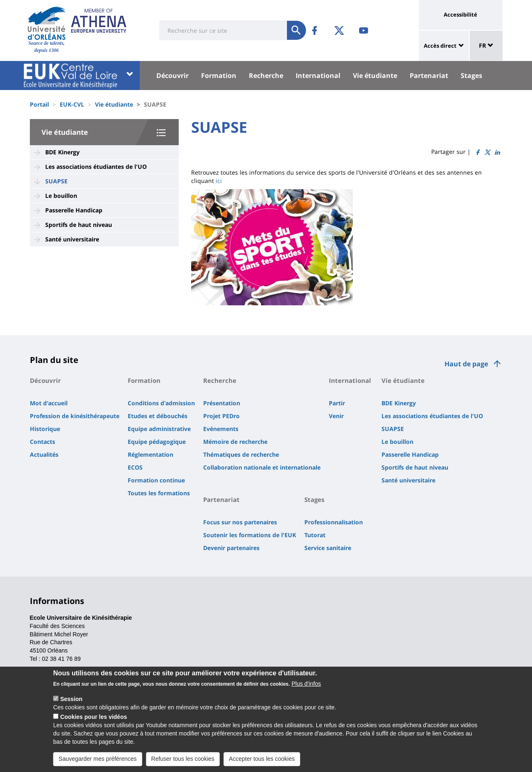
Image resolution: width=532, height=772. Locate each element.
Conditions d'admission (161, 403)
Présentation (222, 403)
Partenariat (429, 75)
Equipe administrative (159, 429)
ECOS (135, 467)
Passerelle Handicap (74, 210)
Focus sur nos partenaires (240, 522)
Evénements (221, 429)
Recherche (266, 75)
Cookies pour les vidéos (94, 723)
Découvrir (172, 75)
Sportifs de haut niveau (79, 225)
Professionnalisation (334, 522)
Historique (45, 429)
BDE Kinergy (62, 152)
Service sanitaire (328, 548)
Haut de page (466, 364)
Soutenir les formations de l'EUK (250, 535)
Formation (219, 75)
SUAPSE (56, 181)
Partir (337, 403)
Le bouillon (61, 196)
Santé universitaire (72, 239)
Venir (336, 416)
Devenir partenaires (231, 548)
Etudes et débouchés (158, 416)
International (318, 75)
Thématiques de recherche (241, 454)
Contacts (43, 442)
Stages (471, 75)
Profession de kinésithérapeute (75, 416)
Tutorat (315, 535)
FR (486, 45)
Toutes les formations (159, 493)
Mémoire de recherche (235, 442)
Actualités (44, 454)
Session (71, 705)
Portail (39, 104)
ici (219, 181)
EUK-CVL (72, 104)
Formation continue (156, 480)
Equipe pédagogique (157, 442)
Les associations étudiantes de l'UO (96, 167)
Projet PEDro (221, 416)
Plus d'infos (306, 690)
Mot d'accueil (49, 403)
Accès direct (440, 46)
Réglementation (151, 454)
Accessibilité (460, 15)
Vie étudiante (375, 75)
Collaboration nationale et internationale (262, 467)
